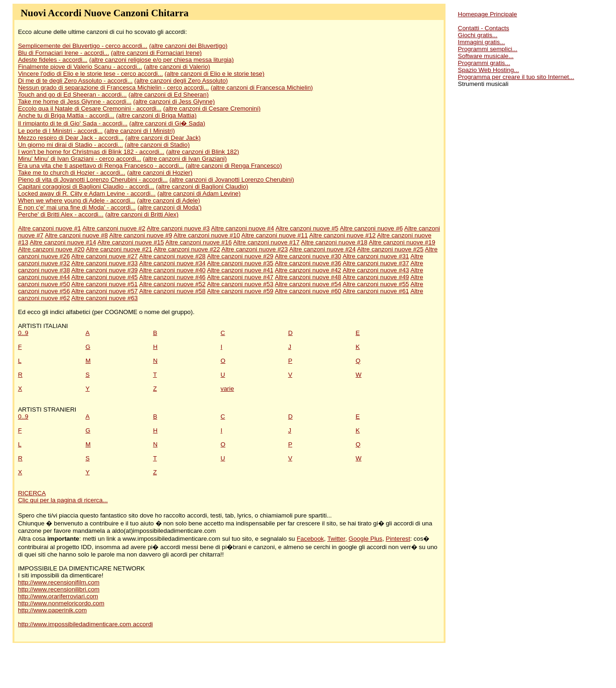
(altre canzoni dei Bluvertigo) (188, 46)
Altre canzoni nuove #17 (266, 242)
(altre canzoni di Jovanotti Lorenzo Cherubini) (232, 180)
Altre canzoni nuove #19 (402, 242)
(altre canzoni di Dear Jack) (163, 138)
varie (227, 389)
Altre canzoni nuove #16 (199, 242)
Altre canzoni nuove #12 (343, 235)
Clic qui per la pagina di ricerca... (63, 500)
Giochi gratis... (478, 35)
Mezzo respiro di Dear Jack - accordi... (71, 138)
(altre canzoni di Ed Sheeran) (169, 95)
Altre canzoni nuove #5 (307, 228)
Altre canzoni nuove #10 (207, 235)
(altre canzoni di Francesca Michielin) (262, 88)
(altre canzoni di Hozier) (160, 173)
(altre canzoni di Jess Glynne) (174, 102)
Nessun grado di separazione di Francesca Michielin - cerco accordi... (114, 88)
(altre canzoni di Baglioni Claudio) (202, 187)
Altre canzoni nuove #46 (173, 277)
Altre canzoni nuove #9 (141, 235)
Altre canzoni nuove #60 (308, 291)
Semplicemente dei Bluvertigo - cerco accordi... (83, 46)
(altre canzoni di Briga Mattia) (156, 115)
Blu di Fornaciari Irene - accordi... (64, 53)
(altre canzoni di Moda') (170, 207)
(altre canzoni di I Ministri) (140, 131)
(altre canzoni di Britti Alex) (142, 214)
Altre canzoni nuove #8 (76, 235)
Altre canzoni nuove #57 (105, 291)
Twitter (336, 539)
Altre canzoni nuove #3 (178, 228)
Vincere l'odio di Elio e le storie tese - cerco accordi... (91, 74)
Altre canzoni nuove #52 (173, 284)
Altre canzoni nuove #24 (323, 249)
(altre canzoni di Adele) (169, 200)
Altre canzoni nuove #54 (308, 284)
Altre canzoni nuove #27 (105, 256)
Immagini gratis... (482, 42)
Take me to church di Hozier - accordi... (72, 173)
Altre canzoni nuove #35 (240, 263)
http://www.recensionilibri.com (59, 589)
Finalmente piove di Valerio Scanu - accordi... (80, 67)
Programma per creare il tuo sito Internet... (516, 77)
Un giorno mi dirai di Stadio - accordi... (71, 145)
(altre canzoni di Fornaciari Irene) (157, 53)
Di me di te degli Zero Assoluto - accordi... (75, 81)
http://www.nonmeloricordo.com (61, 603)
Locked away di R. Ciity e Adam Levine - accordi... (87, 193)
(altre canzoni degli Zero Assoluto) (181, 81)
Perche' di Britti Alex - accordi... (61, 214)
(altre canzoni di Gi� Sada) (167, 123)
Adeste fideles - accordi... (53, 60)
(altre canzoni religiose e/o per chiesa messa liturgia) (161, 60)
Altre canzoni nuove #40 (173, 270)
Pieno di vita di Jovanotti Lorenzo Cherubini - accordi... (93, 180)
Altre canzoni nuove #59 (240, 291)
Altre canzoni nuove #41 (240, 270)
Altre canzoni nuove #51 (105, 284)
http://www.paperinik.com (52, 610)
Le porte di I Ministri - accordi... (60, 131)
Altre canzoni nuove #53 (240, 284)
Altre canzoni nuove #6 (371, 228)
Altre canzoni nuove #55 (376, 284)
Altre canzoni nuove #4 (242, 228)
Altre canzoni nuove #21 (119, 249)
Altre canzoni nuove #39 (105, 270)
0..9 (23, 333)
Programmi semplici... (488, 49)
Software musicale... (486, 56)
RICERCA (32, 493)
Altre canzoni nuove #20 (51, 249)
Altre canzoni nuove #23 (255, 249)
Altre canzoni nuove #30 (308, 256)
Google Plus (365, 539)
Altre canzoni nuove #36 (308, 263)
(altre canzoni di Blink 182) (203, 152)
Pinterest (398, 539)
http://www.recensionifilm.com (59, 582)
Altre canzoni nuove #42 (308, 270)
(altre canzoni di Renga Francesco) (233, 166)
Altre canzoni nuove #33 (105, 263)
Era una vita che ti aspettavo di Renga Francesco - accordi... (101, 166)
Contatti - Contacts (484, 28)
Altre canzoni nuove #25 (390, 249)
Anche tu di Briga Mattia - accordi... (66, 115)
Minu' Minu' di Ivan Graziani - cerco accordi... (80, 159)
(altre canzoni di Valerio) (177, 67)
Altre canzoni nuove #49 (376, 277)
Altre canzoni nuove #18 (334, 242)
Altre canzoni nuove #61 (376, 291)
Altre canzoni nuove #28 (173, 256)
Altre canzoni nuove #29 (240, 256)
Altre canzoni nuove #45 (105, 277)
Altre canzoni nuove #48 (308, 277)
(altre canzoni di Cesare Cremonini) (212, 108)
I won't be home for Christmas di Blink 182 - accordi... (91, 152)
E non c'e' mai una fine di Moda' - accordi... (77, 207)
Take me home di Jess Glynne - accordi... (75, 102)
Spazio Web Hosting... (489, 70)
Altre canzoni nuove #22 (187, 249)
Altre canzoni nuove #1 (50, 228)
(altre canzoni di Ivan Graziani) (185, 159)
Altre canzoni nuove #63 (105, 298)
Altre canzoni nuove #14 (63, 242)
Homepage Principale (488, 14)
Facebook (311, 539)
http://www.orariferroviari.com (58, 596)
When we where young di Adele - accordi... (77, 200)
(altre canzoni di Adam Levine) (199, 193)
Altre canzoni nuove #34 (173, 263)
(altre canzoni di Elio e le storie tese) (214, 74)
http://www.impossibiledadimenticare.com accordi (85, 624)
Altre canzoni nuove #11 (275, 235)
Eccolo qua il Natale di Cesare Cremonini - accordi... (90, 108)
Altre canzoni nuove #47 (240, 277)
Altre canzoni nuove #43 (376, 270)
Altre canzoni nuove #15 (131, 242)
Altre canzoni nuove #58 (173, 291)
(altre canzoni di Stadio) (157, 145)
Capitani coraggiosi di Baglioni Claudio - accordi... (86, 187)
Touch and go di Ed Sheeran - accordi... (72, 95)
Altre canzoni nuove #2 (114, 228)
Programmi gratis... (484, 63)
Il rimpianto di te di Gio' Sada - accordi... (73, 123)
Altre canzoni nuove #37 (376, 263)
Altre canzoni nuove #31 (376, 256)
